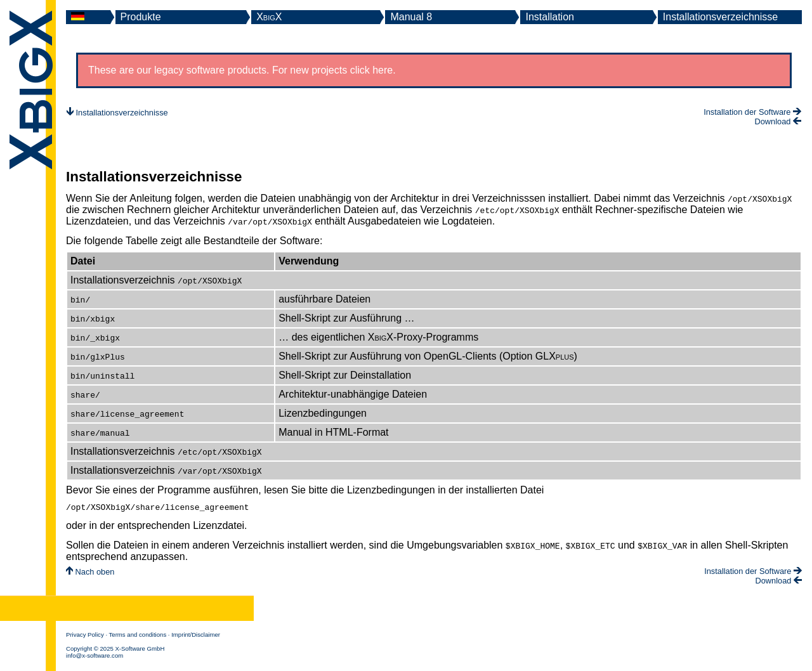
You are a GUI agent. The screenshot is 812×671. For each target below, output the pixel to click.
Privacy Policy (85, 636)
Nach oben (90, 574)
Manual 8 (411, 17)
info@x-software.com (95, 657)
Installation (550, 17)
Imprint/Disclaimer (196, 636)
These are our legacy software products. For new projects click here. (242, 70)
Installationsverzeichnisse (720, 17)
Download (778, 121)
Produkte (141, 17)
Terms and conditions (138, 636)
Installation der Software (752, 112)
